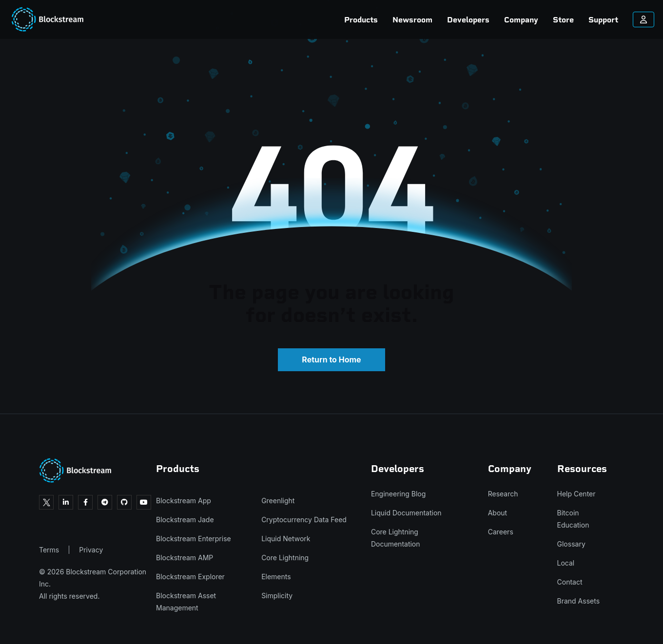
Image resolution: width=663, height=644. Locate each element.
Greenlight (278, 501)
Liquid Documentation (406, 513)
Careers (501, 532)
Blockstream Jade (185, 520)
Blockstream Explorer (190, 577)
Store (516, 20)
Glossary (571, 544)
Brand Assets (579, 601)
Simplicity (277, 596)
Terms (49, 550)
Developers (421, 20)
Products (314, 20)
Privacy (91, 550)
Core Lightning (285, 558)
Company (474, 20)
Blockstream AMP (185, 558)
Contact (570, 582)
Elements (276, 577)
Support (556, 20)
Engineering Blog (398, 494)
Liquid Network (286, 539)
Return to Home (331, 360)
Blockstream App (184, 501)
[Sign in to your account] (596, 19)
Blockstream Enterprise (194, 539)
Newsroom (365, 20)
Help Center (576, 494)
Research (503, 494)
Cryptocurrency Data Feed (304, 520)
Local (566, 563)
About (497, 513)
